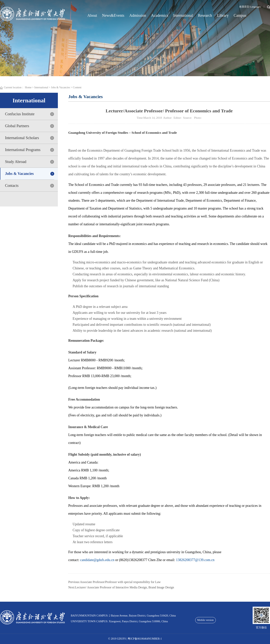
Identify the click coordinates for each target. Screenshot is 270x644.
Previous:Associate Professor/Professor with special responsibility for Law (114, 582)
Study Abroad (16, 162)
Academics (160, 15)
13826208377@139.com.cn (195, 560)
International (183, 15)
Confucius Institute (20, 114)
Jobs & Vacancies (60, 87)
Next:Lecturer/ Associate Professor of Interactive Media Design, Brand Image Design (121, 587)
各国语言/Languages (250, 7)
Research (205, 15)
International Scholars (22, 138)
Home (28, 87)
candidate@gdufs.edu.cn (97, 560)
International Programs (23, 150)
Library (223, 15)
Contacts (12, 185)
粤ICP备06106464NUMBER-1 (145, 639)
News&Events (113, 15)
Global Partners (17, 126)
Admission (138, 15)
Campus (240, 15)
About (92, 15)
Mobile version (205, 620)
